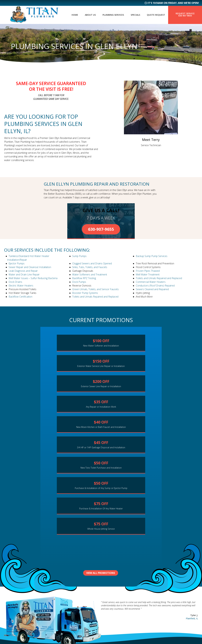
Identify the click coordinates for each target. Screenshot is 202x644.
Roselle (110, 604)
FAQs (58, 600)
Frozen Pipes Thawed (148, 271)
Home (68, 15)
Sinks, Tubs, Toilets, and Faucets (90, 267)
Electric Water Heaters (21, 286)
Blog (58, 605)
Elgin (108, 614)
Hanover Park (115, 599)
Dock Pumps (79, 282)
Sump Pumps (79, 256)
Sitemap (9, 609)
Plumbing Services (109, 15)
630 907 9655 (185, 16)
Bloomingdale (115, 609)
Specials (133, 15)
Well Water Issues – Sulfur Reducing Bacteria (33, 278)
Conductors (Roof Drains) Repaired (155, 286)
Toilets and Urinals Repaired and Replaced (159, 278)
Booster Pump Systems (85, 293)
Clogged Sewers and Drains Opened (92, 263)
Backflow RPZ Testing (84, 278)
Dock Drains (15, 282)
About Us (84, 15)
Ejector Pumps (17, 263)
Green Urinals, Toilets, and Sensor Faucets (95, 289)
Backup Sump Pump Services (152, 256)
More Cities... (114, 619)
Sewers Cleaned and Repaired (152, 289)
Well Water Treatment (148, 274)
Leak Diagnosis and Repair (23, 271)
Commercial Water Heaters (151, 282)
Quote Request (155, 15)
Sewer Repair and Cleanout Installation (30, 267)
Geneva (110, 594)
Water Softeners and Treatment (90, 274)
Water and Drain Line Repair (24, 274)
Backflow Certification (20, 297)
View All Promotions (101, 495)
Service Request (66, 615)
